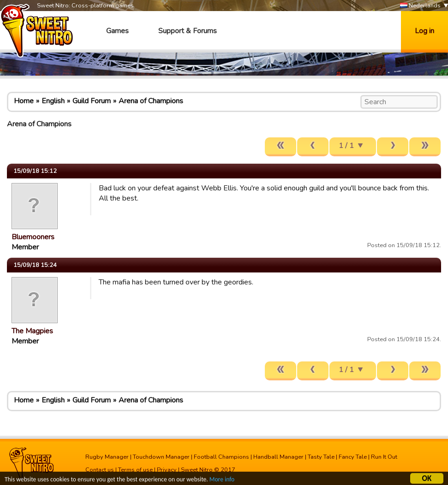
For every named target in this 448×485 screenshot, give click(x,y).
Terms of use (135, 470)
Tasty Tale (321, 457)
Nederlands (420, 6)
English (53, 101)
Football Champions (221, 457)
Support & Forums (188, 31)
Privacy (167, 470)
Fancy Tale (353, 457)
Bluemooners (33, 237)
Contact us (100, 470)
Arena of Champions (151, 101)
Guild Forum (92, 101)
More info (222, 481)
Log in (424, 31)
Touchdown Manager (161, 457)
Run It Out (384, 457)
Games (117, 31)
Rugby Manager (107, 457)
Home (24, 101)
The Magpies (32, 331)
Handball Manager (278, 457)
